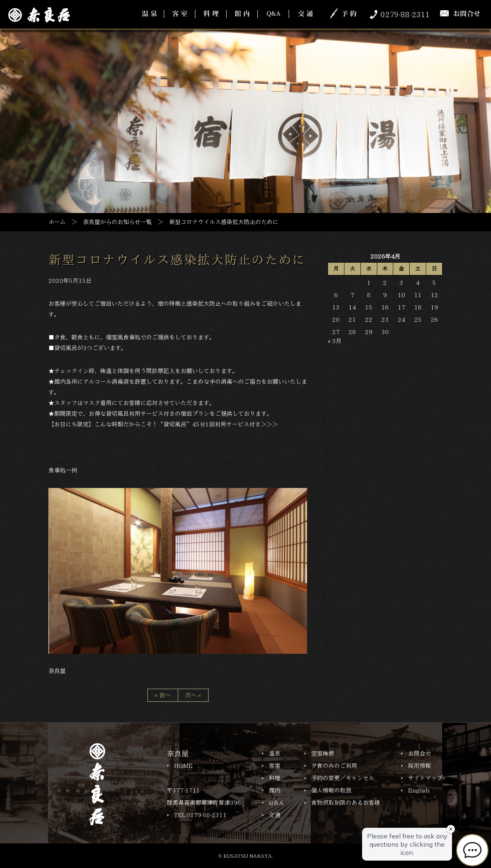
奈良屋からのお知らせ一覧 (117, 222)
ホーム (57, 222)
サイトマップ (425, 778)
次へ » (193, 695)
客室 (275, 766)
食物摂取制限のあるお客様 (346, 803)
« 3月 (335, 341)
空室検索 (323, 753)
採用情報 (420, 766)
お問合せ (420, 753)
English (419, 790)
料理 (275, 778)
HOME (183, 766)
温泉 (275, 753)
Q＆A (276, 803)
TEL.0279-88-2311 (200, 815)
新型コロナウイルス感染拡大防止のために (177, 260)
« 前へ (163, 695)
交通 (275, 815)
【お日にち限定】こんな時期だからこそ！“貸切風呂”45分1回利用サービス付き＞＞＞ (163, 424)
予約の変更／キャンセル (343, 778)
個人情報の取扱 (331, 790)
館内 (275, 790)
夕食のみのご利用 (334, 766)
